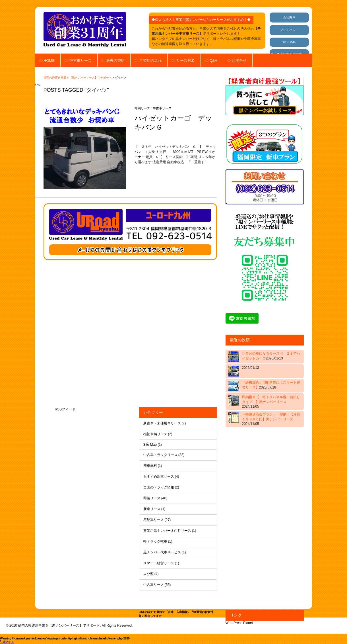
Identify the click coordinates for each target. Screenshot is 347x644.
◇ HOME (47, 61)
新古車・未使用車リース (162, 423)
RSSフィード (65, 409)
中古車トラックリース (160, 455)
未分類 (148, 574)
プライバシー (289, 30)
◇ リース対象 (183, 61)
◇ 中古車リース (78, 61)
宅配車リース (154, 520)
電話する (7, 642)
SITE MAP (289, 42)
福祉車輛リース (155, 434)
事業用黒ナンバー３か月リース (167, 531)
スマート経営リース (159, 563)
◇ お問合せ (237, 61)
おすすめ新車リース (159, 477)
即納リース (142, 108)
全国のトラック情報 (159, 487)
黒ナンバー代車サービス (162, 552)
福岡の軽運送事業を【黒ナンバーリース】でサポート (78, 78)
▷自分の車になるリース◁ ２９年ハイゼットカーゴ (271, 356)
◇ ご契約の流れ (148, 61)
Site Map (150, 445)
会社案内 (289, 17)
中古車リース (162, 108)
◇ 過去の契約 (113, 61)
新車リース (152, 509)
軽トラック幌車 (155, 541)
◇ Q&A (211, 61)
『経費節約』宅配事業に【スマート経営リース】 (271, 385)
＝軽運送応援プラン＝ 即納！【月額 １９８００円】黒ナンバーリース (272, 419)
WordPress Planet (239, 623)
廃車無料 (150, 466)
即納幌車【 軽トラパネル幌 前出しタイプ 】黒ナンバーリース (271, 402)
